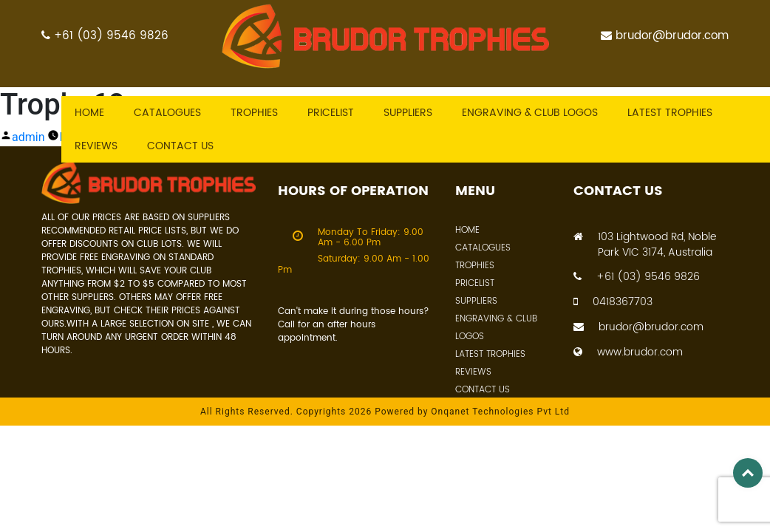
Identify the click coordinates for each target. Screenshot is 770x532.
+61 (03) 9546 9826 (105, 36)
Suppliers (408, 113)
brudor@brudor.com (665, 36)
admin (28, 137)
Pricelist (331, 113)
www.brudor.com (628, 352)
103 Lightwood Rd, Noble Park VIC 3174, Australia (645, 245)
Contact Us (483, 390)
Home (89, 113)
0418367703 (613, 302)
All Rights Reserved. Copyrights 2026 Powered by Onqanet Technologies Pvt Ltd (385, 412)
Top (748, 473)
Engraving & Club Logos (530, 113)
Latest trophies (670, 113)
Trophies (254, 113)
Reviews (96, 146)
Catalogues (167, 113)
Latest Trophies (490, 354)
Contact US (180, 146)
